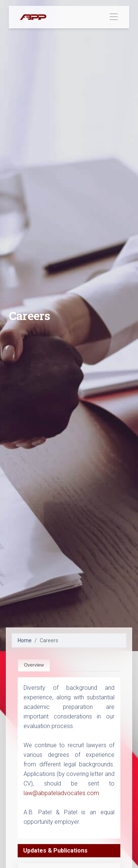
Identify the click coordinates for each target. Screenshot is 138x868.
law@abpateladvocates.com (61, 793)
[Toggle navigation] (114, 17)
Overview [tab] (34, 665)
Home (25, 640)
